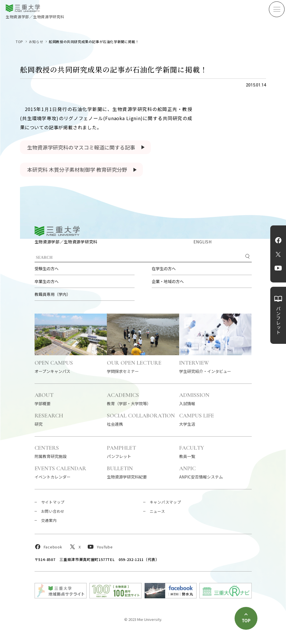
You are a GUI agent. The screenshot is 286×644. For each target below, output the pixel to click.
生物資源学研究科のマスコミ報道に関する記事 (81, 147)
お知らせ (36, 42)
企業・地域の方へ (168, 281)
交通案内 (49, 520)
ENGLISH (203, 242)
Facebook (278, 240)
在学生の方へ (164, 268)
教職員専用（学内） (53, 294)
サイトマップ (53, 502)
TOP (19, 42)
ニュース (157, 511)
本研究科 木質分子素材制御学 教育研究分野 (77, 169)
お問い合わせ (53, 511)
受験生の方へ (47, 268)
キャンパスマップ (165, 502)
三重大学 (57, 231)
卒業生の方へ (47, 281)
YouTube (278, 268)
